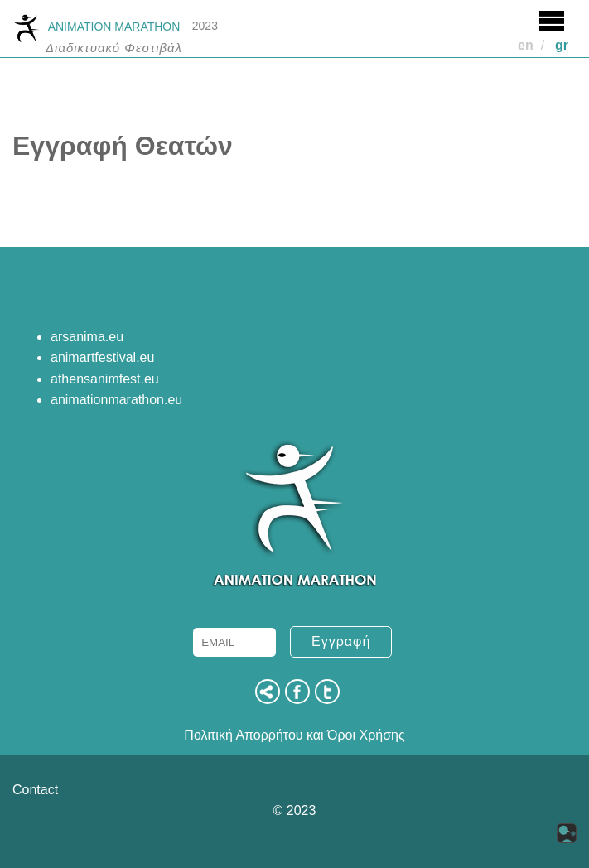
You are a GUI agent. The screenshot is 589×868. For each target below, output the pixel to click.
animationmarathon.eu (116, 400)
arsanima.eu (87, 337)
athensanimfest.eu (105, 379)
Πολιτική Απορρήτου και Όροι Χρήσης (294, 735)
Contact (35, 790)
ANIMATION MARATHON (96, 27)
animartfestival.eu (102, 357)
